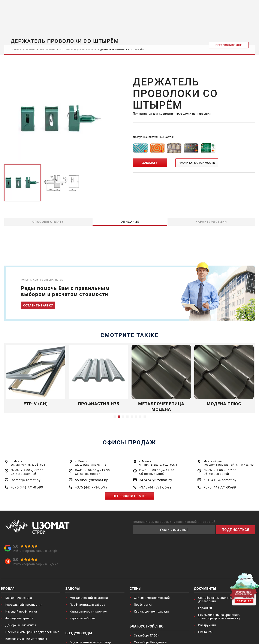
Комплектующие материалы (26, 639)
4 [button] (127, 417)
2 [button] (119, 417)
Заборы (73, 589)
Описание (130, 222)
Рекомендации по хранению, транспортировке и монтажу (219, 617)
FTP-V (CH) (36, 404)
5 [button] (132, 417)
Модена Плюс (224, 404)
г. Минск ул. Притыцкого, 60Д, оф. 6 (158, 463)
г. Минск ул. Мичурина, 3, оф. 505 (28, 463)
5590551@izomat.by (91, 480)
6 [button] (136, 417)
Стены (136, 589)
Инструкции (207, 625)
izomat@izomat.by (26, 480)
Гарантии (205, 608)
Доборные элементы (21, 625)
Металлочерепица (19, 598)
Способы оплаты (48, 222)
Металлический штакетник (90, 598)
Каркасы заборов (83, 618)
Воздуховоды (79, 634)
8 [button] (145, 417)
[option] (61, 119)
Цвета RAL (206, 632)
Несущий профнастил (21, 611)
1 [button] (115, 417)
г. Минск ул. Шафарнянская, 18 (91, 463)
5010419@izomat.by (220, 480)
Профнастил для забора (87, 605)
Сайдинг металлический (152, 598)
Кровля (8, 589)
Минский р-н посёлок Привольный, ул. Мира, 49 (229, 463)
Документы (205, 589)
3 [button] (123, 417)
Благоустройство (147, 627)
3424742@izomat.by (156, 480)
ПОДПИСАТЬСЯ (236, 530)
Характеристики (211, 222)
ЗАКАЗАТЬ (150, 163)
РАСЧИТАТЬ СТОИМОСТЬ (197, 163)
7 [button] (140, 417)
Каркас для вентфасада (151, 611)
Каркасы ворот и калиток (89, 611)
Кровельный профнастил (24, 605)
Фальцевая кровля (19, 618)
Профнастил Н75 (98, 404)
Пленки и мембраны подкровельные (32, 632)
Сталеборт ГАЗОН (147, 635)
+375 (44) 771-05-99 (27, 487)
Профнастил (143, 605)
